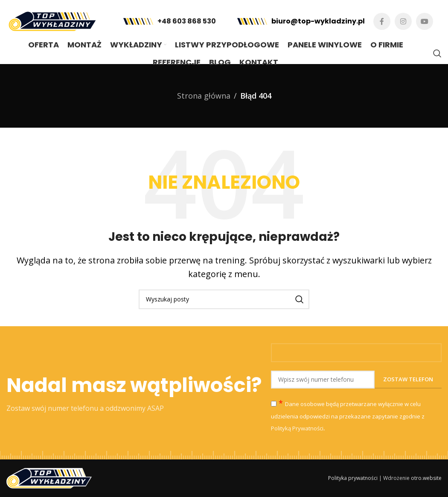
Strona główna (204, 96)
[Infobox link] (170, 22)
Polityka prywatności (353, 478)
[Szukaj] (437, 53)
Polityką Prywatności (297, 428)
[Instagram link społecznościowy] (403, 21)
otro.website (426, 478)
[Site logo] (52, 20)
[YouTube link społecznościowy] (425, 21)
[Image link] (49, 477)
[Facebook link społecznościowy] (382, 21)
